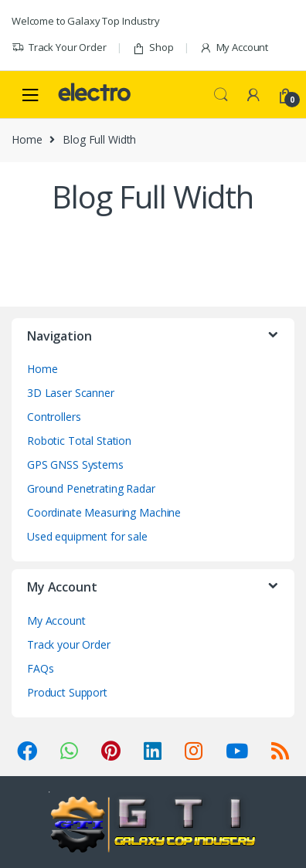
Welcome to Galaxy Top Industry (86, 21)
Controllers (54, 417)
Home (27, 139)
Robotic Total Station (79, 441)
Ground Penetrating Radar (91, 488)
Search (221, 95)
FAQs (40, 668)
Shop (153, 47)
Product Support (67, 692)
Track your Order (69, 644)
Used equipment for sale (87, 536)
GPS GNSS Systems (75, 465)
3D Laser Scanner (71, 393)
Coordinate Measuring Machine (104, 512)
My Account (234, 47)
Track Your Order (59, 47)
